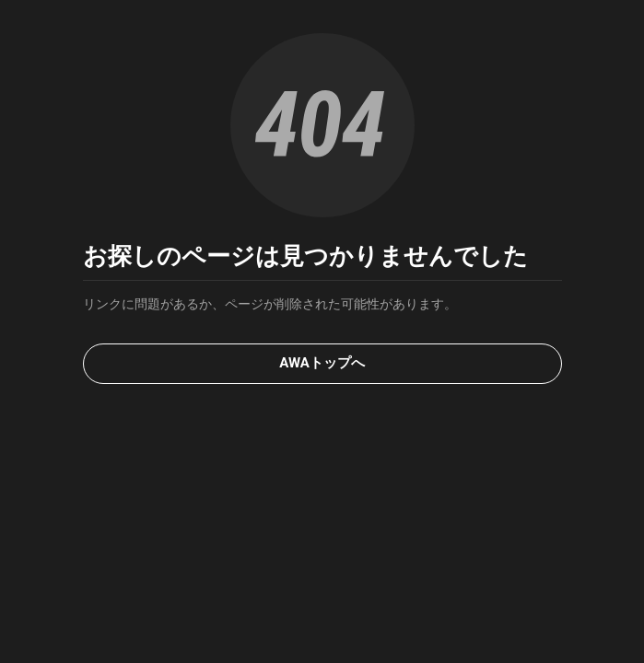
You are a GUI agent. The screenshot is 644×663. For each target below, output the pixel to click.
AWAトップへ (322, 363)
